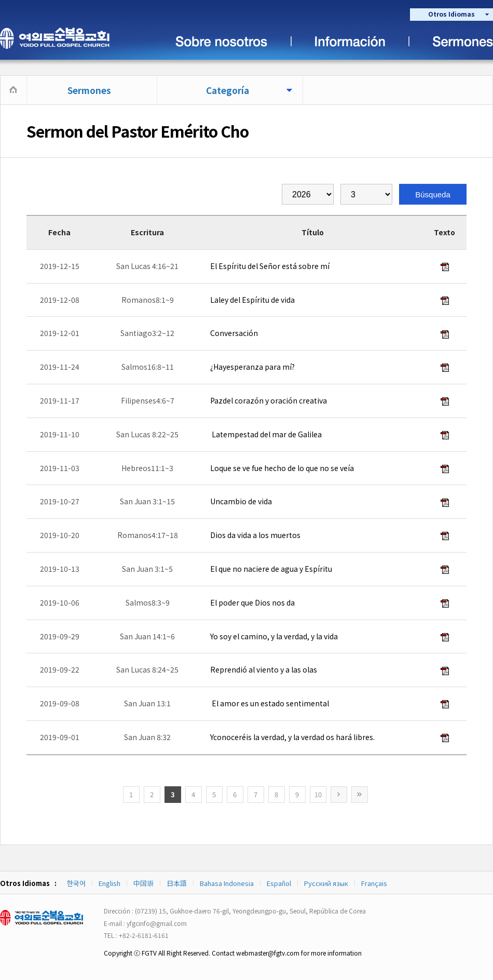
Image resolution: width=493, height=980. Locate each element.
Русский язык (326, 883)
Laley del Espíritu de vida (252, 300)
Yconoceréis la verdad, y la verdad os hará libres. (292, 737)
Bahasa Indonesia (227, 883)
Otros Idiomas (451, 14)
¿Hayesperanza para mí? (252, 367)
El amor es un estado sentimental (269, 703)
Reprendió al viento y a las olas (263, 669)
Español (279, 883)
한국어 (76, 883)
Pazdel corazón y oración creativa (268, 400)
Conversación (233, 333)
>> (360, 795)
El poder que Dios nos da (252, 602)
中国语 (143, 883)
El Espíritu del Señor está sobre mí (269, 266)
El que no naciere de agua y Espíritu (270, 569)
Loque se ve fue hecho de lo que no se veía (281, 468)
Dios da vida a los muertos (255, 535)
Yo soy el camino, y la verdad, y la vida (273, 636)
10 (318, 794)
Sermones (89, 90)
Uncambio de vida (240, 501)
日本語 (177, 883)
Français (374, 883)
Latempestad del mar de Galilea (265, 434)
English (109, 883)
